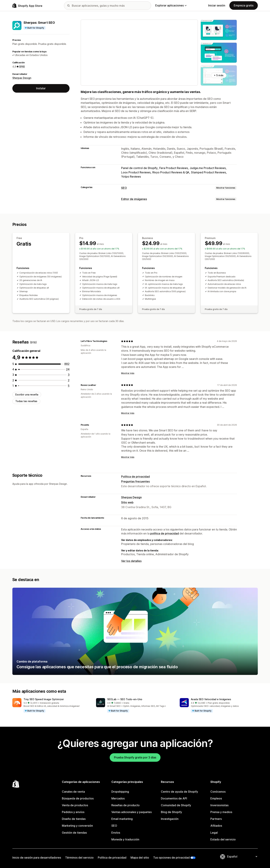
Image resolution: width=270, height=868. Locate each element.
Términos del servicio (79, 858)
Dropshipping (120, 792)
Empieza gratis (244, 5)
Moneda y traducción (125, 839)
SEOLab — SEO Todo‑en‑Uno (125, 699)
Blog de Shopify (171, 812)
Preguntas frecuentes (135, 481)
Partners (216, 819)
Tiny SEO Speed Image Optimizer (44, 699)
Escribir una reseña (27, 394)
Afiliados (216, 826)
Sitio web (127, 502)
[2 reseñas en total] (69, 380)
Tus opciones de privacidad (171, 858)
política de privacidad (165, 533)
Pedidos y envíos (73, 812)
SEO (124, 188)
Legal (214, 833)
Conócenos (218, 792)
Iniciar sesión (217, 5)
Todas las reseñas (26, 401)
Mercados (118, 798)
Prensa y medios (221, 812)
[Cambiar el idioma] (242, 856)
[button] (51, 705)
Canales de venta (73, 792)
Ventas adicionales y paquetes (132, 812)
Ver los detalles (131, 561)
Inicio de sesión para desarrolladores (37, 858)
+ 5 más (219, 75)
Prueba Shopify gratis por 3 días (135, 757)
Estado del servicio (223, 839)
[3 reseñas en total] (69, 375)
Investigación (170, 819)
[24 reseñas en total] (68, 369)
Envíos (116, 833)
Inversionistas (219, 805)
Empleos (216, 798)
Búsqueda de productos (78, 798)
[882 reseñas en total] (67, 364)
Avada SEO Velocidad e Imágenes (211, 699)
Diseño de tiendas (74, 819)
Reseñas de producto (126, 805)
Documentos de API (174, 798)
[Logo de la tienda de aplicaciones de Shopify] (27, 5)
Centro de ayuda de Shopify (179, 792)
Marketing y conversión (77, 826)
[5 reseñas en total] (69, 386)
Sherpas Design (22, 78)
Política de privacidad (135, 477)
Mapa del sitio (140, 858)
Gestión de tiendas (74, 833)
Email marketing (122, 819)
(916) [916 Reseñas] (22, 67)
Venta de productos (75, 805)
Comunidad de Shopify (176, 805)
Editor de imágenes (134, 199)
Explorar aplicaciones (171, 5)
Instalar (41, 88)
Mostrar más (128, 373)
